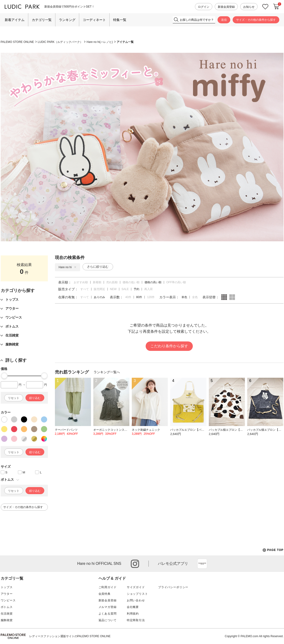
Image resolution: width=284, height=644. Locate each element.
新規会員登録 (226, 7)
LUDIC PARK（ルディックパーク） (60, 42)
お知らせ (249, 7)
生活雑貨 (7, 614)
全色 (195, 297)
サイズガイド (136, 587)
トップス (7, 587)
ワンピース (8, 600)
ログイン (204, 7)
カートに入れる (276, 7)
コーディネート (94, 20)
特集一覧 (120, 20)
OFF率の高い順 (176, 282)
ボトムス (7, 607)
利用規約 (133, 614)
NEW (113, 289)
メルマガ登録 (108, 607)
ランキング (67, 20)
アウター (7, 594)
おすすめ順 (81, 282)
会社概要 (133, 607)
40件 (128, 297)
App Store (202, 564)
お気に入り (265, 7)
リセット (14, 398)
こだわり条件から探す (169, 346)
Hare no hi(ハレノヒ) (100, 42)
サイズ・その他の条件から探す (256, 20)
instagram (135, 564)
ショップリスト (137, 594)
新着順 (97, 282)
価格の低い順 (131, 282)
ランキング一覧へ (107, 372)
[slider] (4, 376)
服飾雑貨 (7, 620)
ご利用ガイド (108, 587)
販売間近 (99, 289)
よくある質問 (108, 614)
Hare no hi (68, 267)
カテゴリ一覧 (42, 20)
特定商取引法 (136, 620)
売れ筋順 (112, 282)
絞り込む (35, 398)
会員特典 (105, 594)
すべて (85, 289)
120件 (151, 297)
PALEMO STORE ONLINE (17, 42)
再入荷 (148, 289)
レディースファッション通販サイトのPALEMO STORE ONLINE (70, 636)
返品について (108, 620)
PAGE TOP (273, 550)
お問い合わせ (136, 600)
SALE (125, 289)
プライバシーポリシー (173, 587)
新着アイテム (15, 20)
